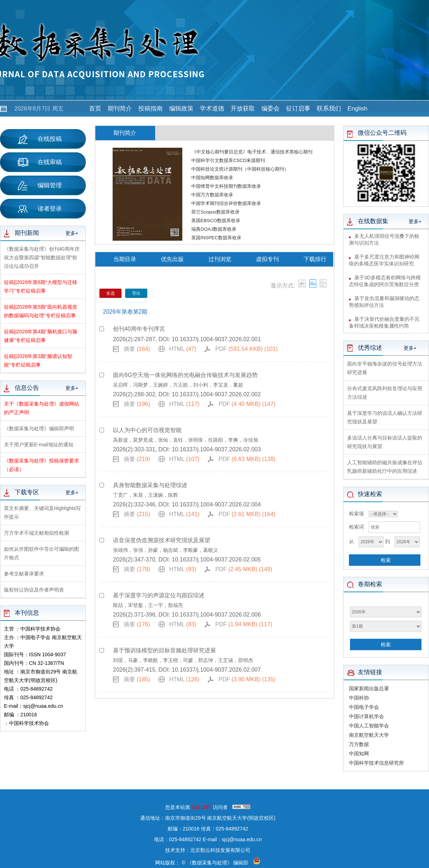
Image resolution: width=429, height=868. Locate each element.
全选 (110, 293)
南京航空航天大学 (369, 735)
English (357, 109)
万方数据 (359, 744)
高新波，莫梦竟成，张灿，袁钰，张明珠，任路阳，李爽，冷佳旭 (186, 440)
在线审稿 (40, 162)
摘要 (137, 349)
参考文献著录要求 (24, 574)
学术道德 (212, 109)
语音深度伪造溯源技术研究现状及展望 (162, 540)
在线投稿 (40, 139)
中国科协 (359, 698)
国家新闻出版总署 (369, 688)
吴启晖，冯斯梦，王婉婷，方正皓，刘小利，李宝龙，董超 (178, 385)
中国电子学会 (364, 707)
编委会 (270, 109)
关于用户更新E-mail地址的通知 (39, 445)
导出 (136, 293)
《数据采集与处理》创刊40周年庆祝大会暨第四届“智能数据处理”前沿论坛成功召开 (42, 258)
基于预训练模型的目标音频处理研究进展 (164, 650)
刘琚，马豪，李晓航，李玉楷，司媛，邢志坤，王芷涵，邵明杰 (183, 660)
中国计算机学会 (366, 716)
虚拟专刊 (267, 259)
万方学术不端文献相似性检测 (36, 533)
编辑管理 (40, 186)
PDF (246, 349)
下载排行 (315, 259)
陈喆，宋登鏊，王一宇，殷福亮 (148, 605)
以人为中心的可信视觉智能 (147, 430)
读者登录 (40, 209)
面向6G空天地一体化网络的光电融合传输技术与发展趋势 (185, 375)
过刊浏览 (220, 259)
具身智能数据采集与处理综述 (150, 485)
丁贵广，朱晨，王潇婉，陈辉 (146, 495)
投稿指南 (151, 109)
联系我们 (329, 109)
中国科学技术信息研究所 (376, 763)
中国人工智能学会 (369, 726)
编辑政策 (181, 109)
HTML (183, 349)
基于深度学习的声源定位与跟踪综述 (159, 595)
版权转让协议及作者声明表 (34, 590)
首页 (95, 109)
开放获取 (243, 109)
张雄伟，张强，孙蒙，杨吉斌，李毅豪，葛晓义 (166, 550)
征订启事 (298, 109)
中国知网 (359, 754)
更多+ (72, 233)
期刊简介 (120, 109)
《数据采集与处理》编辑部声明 (39, 428)
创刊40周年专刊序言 (139, 329)
